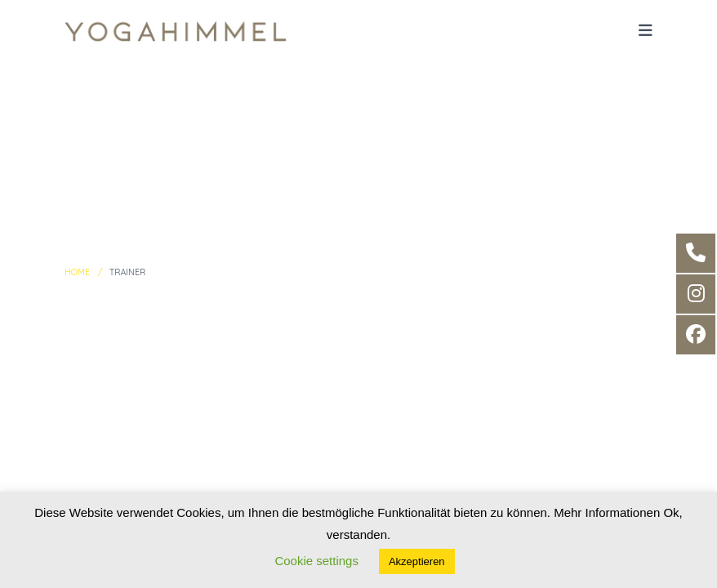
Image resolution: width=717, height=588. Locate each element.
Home (77, 272)
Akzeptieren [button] (417, 561)
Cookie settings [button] (316, 561)
